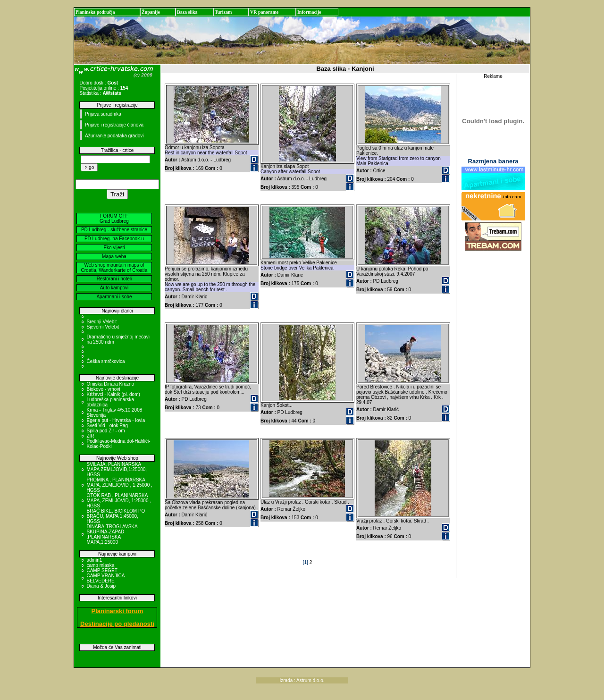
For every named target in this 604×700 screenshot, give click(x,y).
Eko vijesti (114, 248)
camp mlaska (100, 565)
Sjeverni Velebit (103, 327)
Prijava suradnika (103, 114)
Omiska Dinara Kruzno (110, 384)
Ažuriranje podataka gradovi (114, 136)
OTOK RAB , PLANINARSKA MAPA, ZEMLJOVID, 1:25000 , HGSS (119, 501)
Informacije (309, 12)
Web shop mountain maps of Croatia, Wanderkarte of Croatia (114, 268)
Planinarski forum (117, 611)
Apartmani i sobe (114, 297)
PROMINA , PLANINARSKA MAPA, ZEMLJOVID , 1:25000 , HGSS (119, 485)
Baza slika (187, 12)
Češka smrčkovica (105, 361)
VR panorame (264, 12)
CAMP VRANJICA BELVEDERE (105, 578)
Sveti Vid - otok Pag (107, 426)
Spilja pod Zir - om (105, 431)
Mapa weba (114, 257)
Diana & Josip (101, 586)
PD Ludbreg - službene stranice (114, 230)
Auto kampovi (114, 288)
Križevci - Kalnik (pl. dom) (113, 394)
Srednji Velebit (101, 322)
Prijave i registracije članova (114, 125)
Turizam (223, 12)
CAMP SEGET (102, 570)
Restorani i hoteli (114, 279)
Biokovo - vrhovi (103, 389)
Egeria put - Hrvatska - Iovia (116, 420)
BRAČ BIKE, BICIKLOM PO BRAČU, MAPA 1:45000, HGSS (116, 516)
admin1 (94, 560)
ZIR (90, 436)
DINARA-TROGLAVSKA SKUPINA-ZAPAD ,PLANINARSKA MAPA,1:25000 (112, 534)
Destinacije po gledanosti (117, 624)
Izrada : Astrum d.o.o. (302, 680)
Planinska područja (95, 12)
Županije (151, 12)
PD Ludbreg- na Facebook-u (114, 239)
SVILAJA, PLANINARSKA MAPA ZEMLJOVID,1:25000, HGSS (117, 469)
